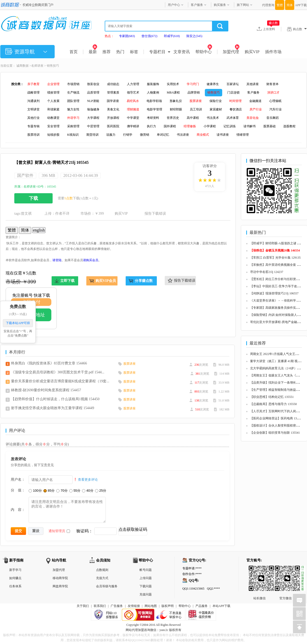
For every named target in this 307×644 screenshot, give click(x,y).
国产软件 (25, 175)
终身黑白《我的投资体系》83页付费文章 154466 (49, 363)
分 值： (18, 490)
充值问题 (146, 594)
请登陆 (57, 260)
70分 (62, 491)
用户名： (18, 479)
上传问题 (146, 578)
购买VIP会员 (106, 281)
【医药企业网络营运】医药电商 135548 (276, 418)
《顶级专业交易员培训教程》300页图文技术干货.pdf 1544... (58, 372)
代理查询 (268, 5)
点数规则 (102, 570)
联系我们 (100, 606)
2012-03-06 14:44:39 (81, 175)
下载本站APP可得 (18, 323)
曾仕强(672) (149, 36)
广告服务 (117, 606)
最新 (93, 52)
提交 (18, 531)
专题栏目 (157, 52)
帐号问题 (146, 570)
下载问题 (146, 586)
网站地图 (151, 606)
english (39, 230)
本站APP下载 (221, 606)
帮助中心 (204, 52)
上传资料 (271, 29)
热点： (109, 36)
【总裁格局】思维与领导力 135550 (273, 404)
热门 (120, 52)
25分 (101, 491)
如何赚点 (15, 578)
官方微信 (286, 570)
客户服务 (197, 5)
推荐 (107, 52)
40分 (88, 491)
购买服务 (220, 5)
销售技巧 (53, 66)
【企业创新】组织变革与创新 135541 (275, 433)
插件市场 (273, 52)
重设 (36, 531)
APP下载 (301, 5)
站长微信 (259, 570)
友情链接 (134, 606)
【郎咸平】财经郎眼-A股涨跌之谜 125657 (278, 243)
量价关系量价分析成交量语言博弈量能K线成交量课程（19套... (60, 381)
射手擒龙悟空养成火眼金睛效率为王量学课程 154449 (53, 408)
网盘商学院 (60, 586)
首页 (74, 52)
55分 (75, 491)
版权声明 (168, 606)
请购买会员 (91, 260)
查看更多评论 (88, 480)
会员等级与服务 (107, 586)
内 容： (18, 510)
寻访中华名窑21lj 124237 (267, 272)
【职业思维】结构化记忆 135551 (272, 397)
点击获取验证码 (133, 529)
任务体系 (15, 586)
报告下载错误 (155, 214)
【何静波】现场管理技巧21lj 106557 (274, 293)
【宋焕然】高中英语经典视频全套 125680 (278, 265)
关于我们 (83, 606)
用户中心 (174, 5)
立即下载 (67, 281)
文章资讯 (182, 52)
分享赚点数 (144, 281)
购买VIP (252, 52)
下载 (33, 198)
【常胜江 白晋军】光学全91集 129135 (275, 258)
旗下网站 (243, 5)
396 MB (48, 175)
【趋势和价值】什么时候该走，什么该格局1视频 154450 (55, 399)
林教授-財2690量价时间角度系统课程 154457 (46, 390)
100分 (35, 491)
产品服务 (202, 606)
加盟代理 (231, 52)
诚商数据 (22, 66)
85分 (49, 491)
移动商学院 (60, 578)
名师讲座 (37, 66)
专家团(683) (127, 36)
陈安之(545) (194, 36)
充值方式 (102, 578)
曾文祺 (26, 214)
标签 (134, 52)
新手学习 (15, 570)
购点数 (300, 29)
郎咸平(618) (172, 36)
